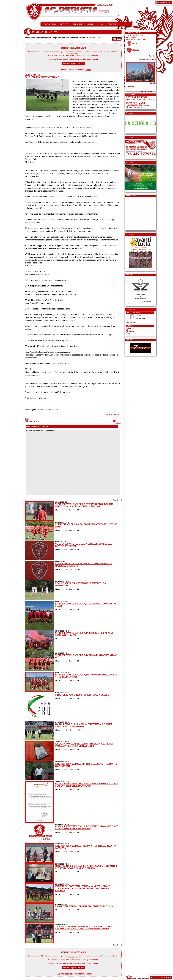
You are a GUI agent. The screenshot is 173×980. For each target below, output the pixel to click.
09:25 (130, 334)
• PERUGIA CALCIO (49, 24)
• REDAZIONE (77, 24)
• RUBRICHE (90, 24)
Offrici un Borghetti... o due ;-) (73, 64)
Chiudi (117, 423)
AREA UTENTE (166, 2)
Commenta (32, 421)
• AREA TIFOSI (64, 24)
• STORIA (101, 24)
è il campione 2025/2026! (140, 99)
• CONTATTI (112, 24)
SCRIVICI (88, 70)
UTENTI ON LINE (166, 978)
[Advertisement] (133, 213)
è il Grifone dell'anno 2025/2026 (137, 106)
